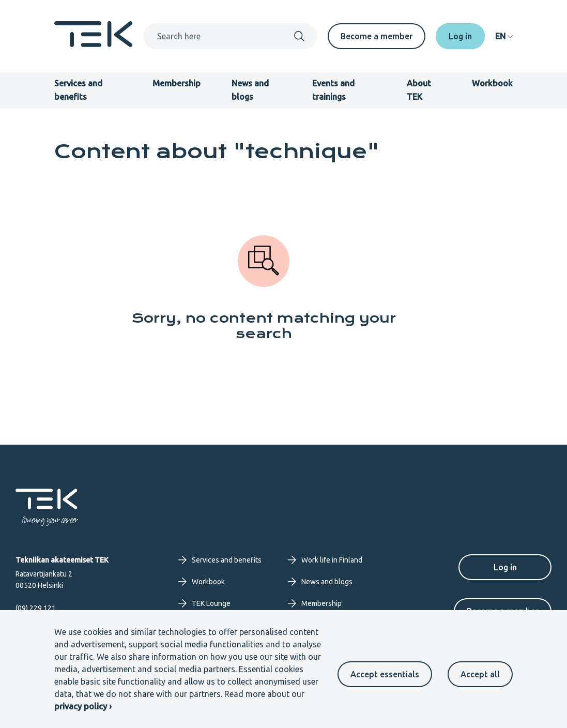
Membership (177, 83)
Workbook (492, 83)
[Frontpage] (94, 44)
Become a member (377, 36)
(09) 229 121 (36, 608)
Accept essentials (385, 674)
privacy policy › (83, 706)
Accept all (480, 674)
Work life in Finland (325, 560)
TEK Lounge (204, 603)
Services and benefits (220, 560)
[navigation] (504, 36)
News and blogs (320, 582)
